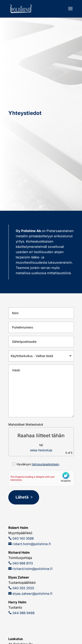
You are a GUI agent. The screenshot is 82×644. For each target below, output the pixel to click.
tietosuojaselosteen (45, 464)
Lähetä (22, 497)
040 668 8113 (22, 563)
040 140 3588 (23, 538)
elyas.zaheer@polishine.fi (32, 594)
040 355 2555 (23, 588)
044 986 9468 (23, 613)
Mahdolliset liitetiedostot (41, 439)
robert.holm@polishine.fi (31, 544)
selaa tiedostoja (41, 450)
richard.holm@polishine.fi (32, 569)
